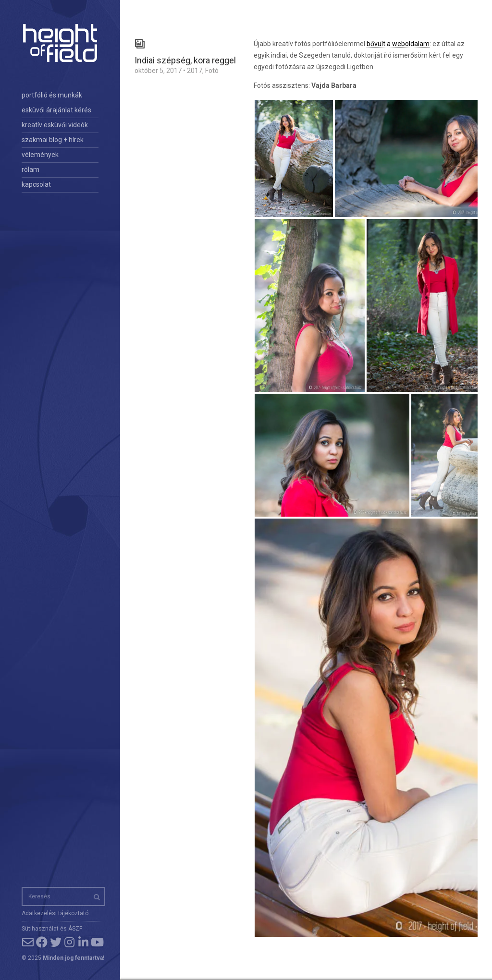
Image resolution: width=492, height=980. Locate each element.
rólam (31, 169)
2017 (195, 71)
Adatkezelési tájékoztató (55, 913)
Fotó (212, 71)
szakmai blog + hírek (53, 140)
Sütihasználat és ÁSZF (52, 929)
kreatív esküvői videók (55, 125)
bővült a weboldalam (398, 44)
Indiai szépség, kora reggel (185, 60)
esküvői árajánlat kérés (56, 110)
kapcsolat (36, 184)
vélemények (40, 155)
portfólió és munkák (52, 95)
